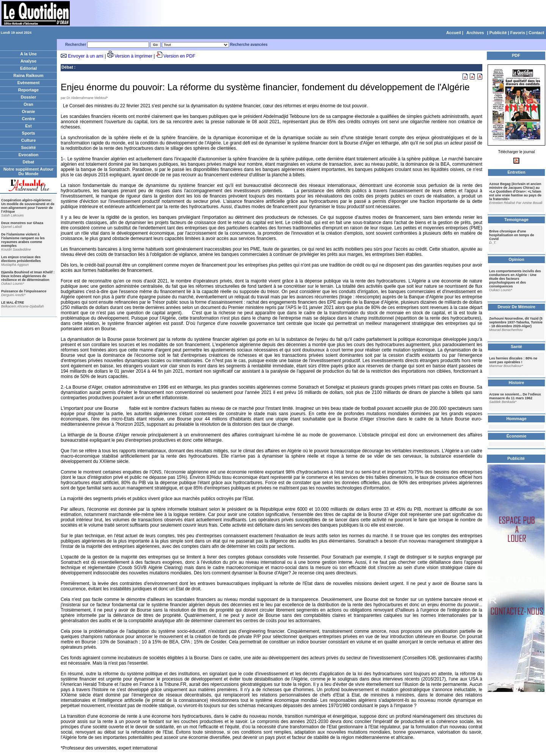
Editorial (28, 68)
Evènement (29, 83)
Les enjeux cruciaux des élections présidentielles (21, 259)
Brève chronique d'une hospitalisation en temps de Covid (512, 235)
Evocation (29, 155)
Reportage (28, 90)
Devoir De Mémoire (516, 307)
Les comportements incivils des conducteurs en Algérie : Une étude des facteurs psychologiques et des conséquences (515, 279)
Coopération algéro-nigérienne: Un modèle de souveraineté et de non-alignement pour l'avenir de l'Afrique (28, 206)
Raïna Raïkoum (28, 75)
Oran (28, 104)
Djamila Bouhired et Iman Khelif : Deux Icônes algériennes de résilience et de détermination (28, 276)
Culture (29, 140)
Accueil (454, 33)
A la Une (28, 54)
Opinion (516, 259)
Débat (29, 162)
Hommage (516, 419)
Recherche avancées (249, 45)
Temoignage (516, 220)
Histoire (517, 383)
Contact (536, 33)
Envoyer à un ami (86, 56)
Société (28, 147)
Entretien (516, 172)
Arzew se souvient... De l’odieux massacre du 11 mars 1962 (515, 396)
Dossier (28, 97)
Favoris (518, 33)
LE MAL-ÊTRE (13, 303)
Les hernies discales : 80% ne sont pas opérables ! (513, 360)
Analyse (28, 61)
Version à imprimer (133, 56)
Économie (517, 436)
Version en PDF (179, 56)
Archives (475, 33)
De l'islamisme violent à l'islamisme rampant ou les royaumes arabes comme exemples (23, 240)
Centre (29, 119)
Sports (29, 133)
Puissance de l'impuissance (24, 291)
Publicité (498, 33)
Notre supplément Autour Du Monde (28, 171)
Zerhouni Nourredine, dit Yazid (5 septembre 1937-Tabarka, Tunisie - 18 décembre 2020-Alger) (516, 322)
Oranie (29, 111)
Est (28, 126)
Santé (516, 347)
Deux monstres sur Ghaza (22, 223)
